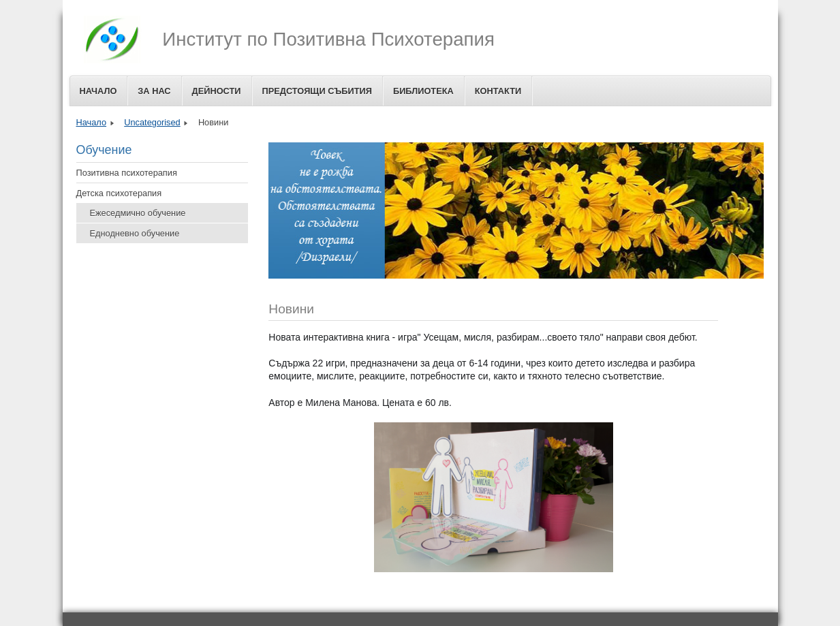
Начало (98, 91)
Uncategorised (152, 122)
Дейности (217, 91)
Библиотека (423, 91)
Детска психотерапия (119, 193)
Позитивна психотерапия (127, 173)
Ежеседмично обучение (138, 213)
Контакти (498, 91)
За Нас (154, 91)
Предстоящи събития (317, 91)
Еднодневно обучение (135, 233)
